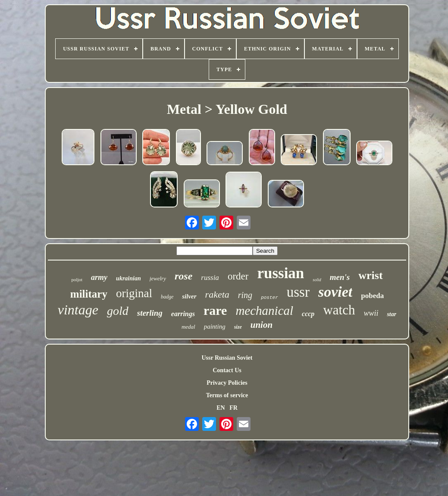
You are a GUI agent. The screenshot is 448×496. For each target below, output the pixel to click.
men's (340, 277)
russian (280, 273)
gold (118, 311)
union (262, 325)
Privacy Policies (227, 383)
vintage (78, 310)
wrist (370, 275)
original (134, 293)
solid (317, 280)
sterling (150, 313)
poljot (77, 279)
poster (269, 298)
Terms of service (227, 395)
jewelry (158, 278)
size (238, 327)
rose (183, 276)
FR (233, 408)
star (392, 314)
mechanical (264, 311)
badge (167, 297)
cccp (308, 314)
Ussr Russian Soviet (227, 358)
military (89, 294)
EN (221, 408)
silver (189, 296)
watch (339, 310)
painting (215, 326)
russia (210, 278)
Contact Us (227, 370)
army (99, 277)
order (238, 276)
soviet (335, 292)
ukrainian (128, 278)
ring (245, 295)
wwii (371, 313)
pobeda (372, 296)
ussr (298, 292)
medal (188, 327)
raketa (217, 294)
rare (215, 310)
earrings (183, 314)
